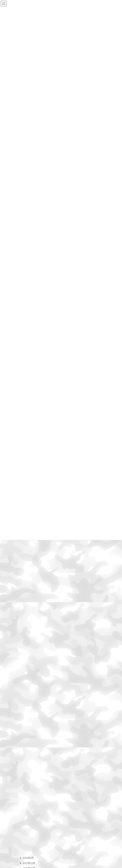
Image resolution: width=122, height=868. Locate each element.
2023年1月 (28, 692)
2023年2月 (28, 687)
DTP (25, 744)
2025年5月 (28, 549)
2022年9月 (28, 712)
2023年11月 (29, 641)
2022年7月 (28, 723)
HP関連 (26, 749)
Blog (23, 855)
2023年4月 (28, 677)
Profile (24, 850)
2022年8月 (28, 718)
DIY (25, 740)
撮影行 (26, 774)
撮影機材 (27, 769)
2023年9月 (28, 651)
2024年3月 (28, 621)
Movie (26, 759)
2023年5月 (28, 672)
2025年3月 (28, 559)
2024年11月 (29, 580)
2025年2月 (28, 564)
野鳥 (25, 799)
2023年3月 (28, 682)
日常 (25, 779)
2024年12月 (29, 574)
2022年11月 (29, 702)
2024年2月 (28, 626)
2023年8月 (28, 656)
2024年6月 (28, 605)
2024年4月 (28, 615)
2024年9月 (28, 590)
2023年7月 (28, 661)
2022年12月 (29, 697)
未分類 (26, 784)
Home (24, 844)
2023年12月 (29, 636)
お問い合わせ (25, 810)
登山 (25, 789)
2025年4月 (28, 554)
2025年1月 (28, 569)
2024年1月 (28, 631)
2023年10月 (29, 646)
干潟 (25, 764)
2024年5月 (28, 610)
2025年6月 (28, 544)
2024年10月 (29, 585)
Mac (25, 754)
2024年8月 (28, 595)
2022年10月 (29, 707)
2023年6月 (28, 667)
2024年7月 (28, 600)
